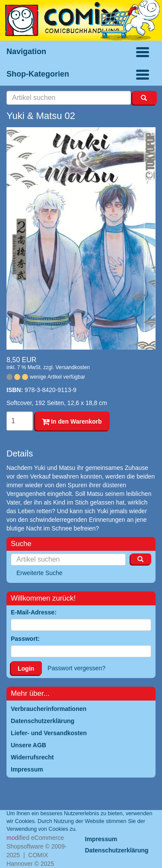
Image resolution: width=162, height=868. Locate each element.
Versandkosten (72, 367)
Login (26, 669)
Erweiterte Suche (40, 573)
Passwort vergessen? (76, 668)
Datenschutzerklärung (117, 850)
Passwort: (25, 639)
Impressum (101, 839)
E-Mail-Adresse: (34, 612)
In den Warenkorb (72, 421)
